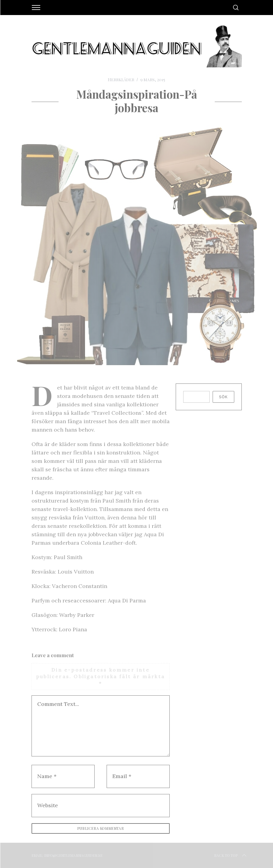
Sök (223, 397)
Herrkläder (121, 80)
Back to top (231, 855)
